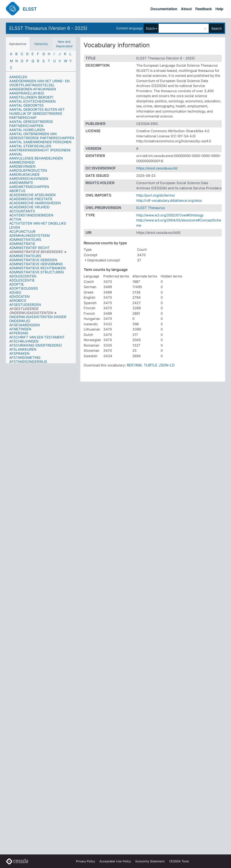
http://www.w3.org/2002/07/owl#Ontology (170, 215)
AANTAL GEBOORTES (27, 105)
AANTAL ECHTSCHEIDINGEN (32, 101)
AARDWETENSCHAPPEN (29, 187)
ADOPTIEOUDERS (24, 288)
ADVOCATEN (19, 297)
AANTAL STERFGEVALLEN (30, 146)
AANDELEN (18, 77)
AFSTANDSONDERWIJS (28, 362)
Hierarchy (41, 44)
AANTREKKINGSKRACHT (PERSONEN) (40, 150)
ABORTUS (17, 191)
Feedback (204, 9)
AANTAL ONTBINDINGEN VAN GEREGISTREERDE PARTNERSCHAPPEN (42, 136)
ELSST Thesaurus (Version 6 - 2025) (48, 28)
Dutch (150, 28)
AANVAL (16, 154)
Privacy (85, 861)
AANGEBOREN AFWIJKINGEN (33, 89)
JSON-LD (167, 365)
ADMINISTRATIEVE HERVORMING (36, 264)
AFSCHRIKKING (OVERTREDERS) (36, 345)
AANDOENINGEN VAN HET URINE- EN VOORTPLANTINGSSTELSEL (39, 83)
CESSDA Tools (179, 861)
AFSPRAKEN (19, 353)
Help (219, 9)
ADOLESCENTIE (22, 280)
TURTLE (151, 365)
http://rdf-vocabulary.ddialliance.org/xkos (169, 201)
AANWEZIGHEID (22, 162)
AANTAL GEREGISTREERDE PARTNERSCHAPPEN (31, 124)
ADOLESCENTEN (23, 276)
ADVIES (15, 292)
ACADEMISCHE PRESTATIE (31, 199)
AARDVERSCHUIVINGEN (29, 179)
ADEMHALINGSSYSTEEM (29, 236)
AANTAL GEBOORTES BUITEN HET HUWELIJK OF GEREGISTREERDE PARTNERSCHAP (37, 114)
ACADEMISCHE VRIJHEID (29, 207)
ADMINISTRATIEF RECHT (29, 248)
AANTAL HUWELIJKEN (27, 130)
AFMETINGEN (20, 329)
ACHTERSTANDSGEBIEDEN (31, 215)
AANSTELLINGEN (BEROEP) (31, 97)
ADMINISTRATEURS (25, 240)
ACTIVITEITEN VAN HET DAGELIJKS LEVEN (38, 225)
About (186, 9)
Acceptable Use (115, 861)
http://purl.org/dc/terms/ (156, 195)
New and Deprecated (64, 44)
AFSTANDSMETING (25, 358)
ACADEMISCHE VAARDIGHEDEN (35, 203)
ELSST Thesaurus (151, 208)
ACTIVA (15, 219)
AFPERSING (19, 333)
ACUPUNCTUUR (22, 231)
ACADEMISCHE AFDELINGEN (32, 195)
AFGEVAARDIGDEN (24, 325)
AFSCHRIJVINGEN (24, 341)
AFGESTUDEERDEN (25, 305)
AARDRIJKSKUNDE (24, 175)
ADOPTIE (17, 284)
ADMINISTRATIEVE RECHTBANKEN (37, 268)
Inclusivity (150, 861)
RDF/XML (135, 365)
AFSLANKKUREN (23, 349)
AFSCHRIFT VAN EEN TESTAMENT (37, 337)
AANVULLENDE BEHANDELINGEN (36, 158)
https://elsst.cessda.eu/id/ (157, 168)
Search (217, 28)
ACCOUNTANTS (22, 211)
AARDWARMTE (21, 183)
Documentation (164, 9)
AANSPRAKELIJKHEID (27, 93)
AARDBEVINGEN (22, 166)
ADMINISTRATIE (22, 244)
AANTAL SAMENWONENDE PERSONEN (40, 142)
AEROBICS (18, 301)
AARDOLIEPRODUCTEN (28, 170)
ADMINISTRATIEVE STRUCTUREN (36, 272)
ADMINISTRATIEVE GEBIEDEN (33, 260)
